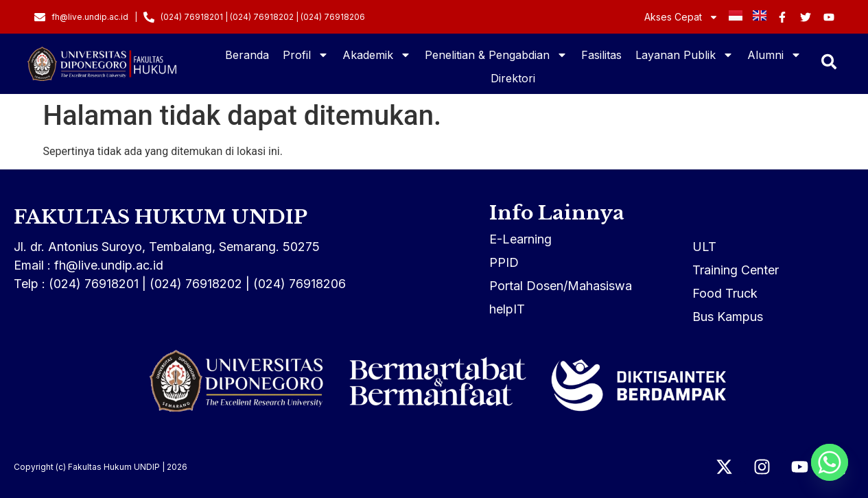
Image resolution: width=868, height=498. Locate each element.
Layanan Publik (684, 55)
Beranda (247, 55)
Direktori (513, 78)
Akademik (377, 55)
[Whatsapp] (830, 462)
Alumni (774, 55)
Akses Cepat (681, 17)
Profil (306, 55)
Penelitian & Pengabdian (496, 55)
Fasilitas (601, 55)
